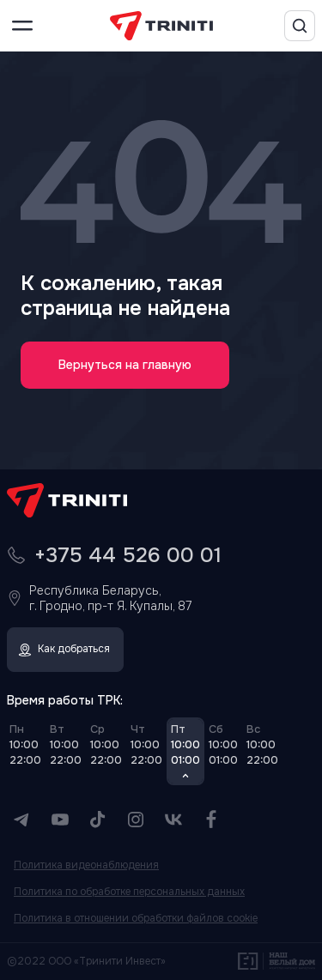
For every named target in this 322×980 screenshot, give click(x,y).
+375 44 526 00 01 (128, 555)
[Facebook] (211, 820)
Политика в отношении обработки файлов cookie (136, 919)
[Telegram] (22, 820)
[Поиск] (300, 26)
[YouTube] (60, 820)
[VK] (173, 820)
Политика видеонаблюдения (86, 865)
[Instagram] (136, 820)
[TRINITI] (161, 26)
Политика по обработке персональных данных (129, 892)
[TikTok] (98, 820)
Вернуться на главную (125, 365)
